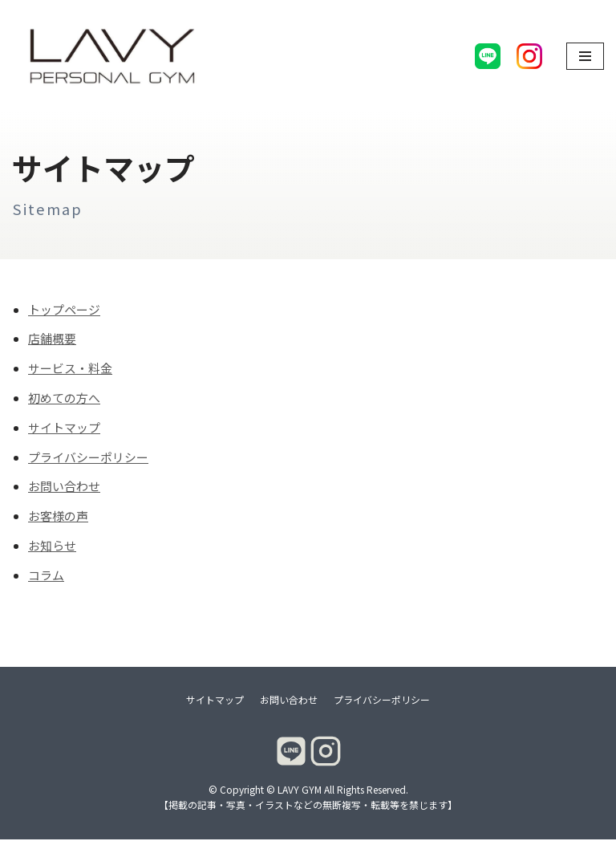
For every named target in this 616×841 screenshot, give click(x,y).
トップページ (64, 310)
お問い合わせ (64, 488)
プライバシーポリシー (88, 459)
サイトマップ (64, 429)
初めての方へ (64, 399)
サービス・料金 (70, 370)
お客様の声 (58, 518)
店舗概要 (52, 340)
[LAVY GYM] (112, 56)
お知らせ (52, 548)
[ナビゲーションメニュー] (585, 56)
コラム (46, 577)
